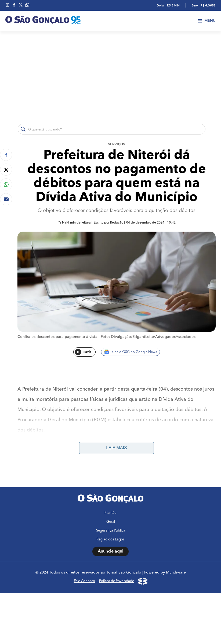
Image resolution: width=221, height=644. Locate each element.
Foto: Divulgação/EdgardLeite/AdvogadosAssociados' (149, 337)
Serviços (117, 144)
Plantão (110, 513)
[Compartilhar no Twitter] (6, 170)
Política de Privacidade (117, 581)
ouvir (83, 352)
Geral (111, 522)
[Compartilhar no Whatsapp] (6, 184)
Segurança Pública (111, 531)
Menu (207, 21)
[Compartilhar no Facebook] (6, 155)
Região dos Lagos (110, 540)
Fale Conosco (84, 581)
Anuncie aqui (110, 552)
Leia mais (116, 448)
